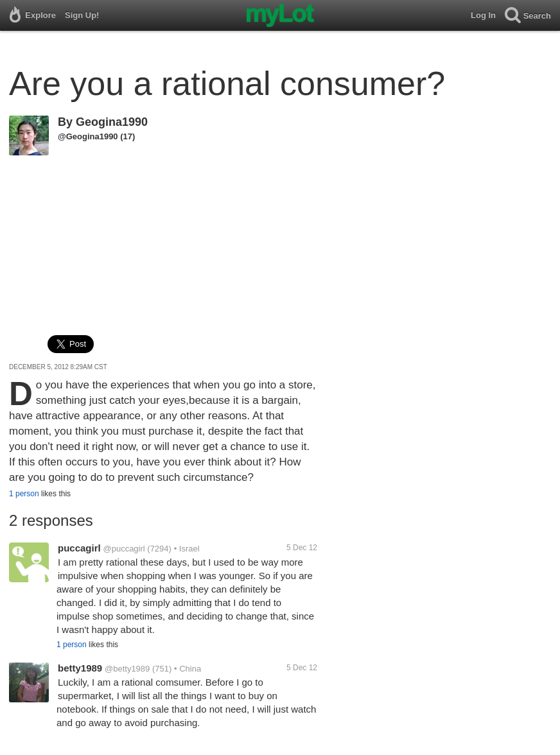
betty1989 (80, 668)
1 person (24, 494)
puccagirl (79, 548)
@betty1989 (127, 669)
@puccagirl (124, 549)
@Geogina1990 (88, 136)
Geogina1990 (112, 122)
